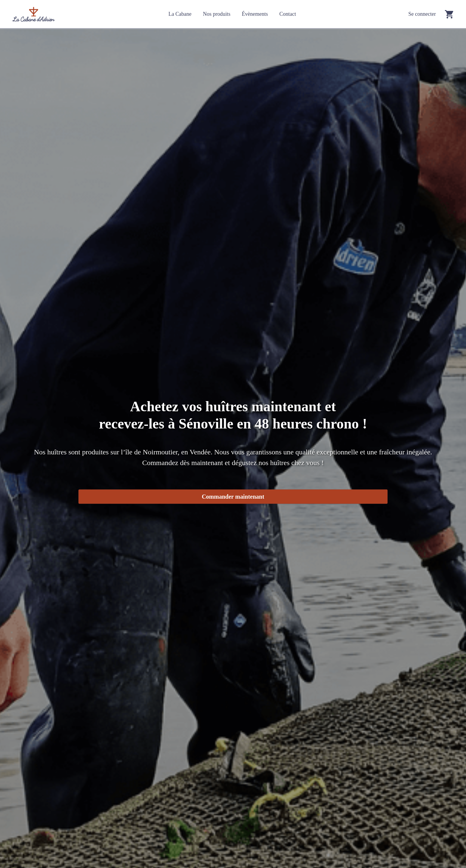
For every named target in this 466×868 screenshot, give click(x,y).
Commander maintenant (233, 497)
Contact (288, 14)
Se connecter (422, 14)
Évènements (255, 14)
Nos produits (217, 14)
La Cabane (180, 14)
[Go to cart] (449, 14)
